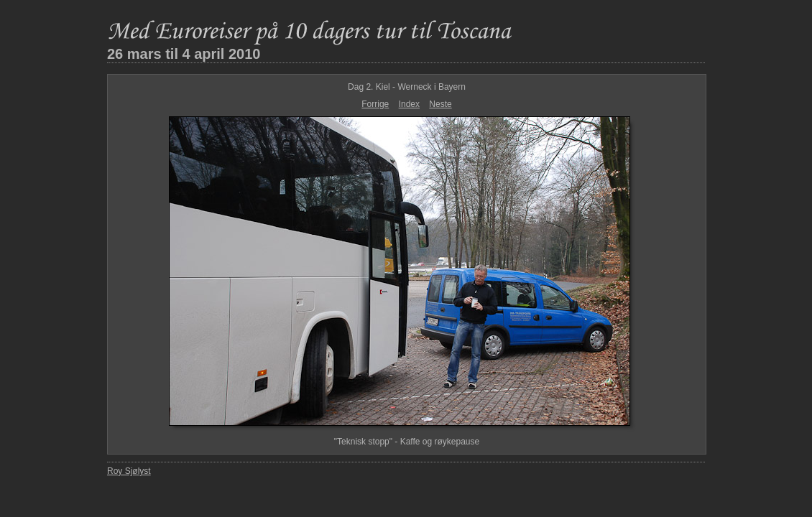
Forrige (375, 104)
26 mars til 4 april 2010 (184, 54)
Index (409, 104)
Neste (440, 104)
